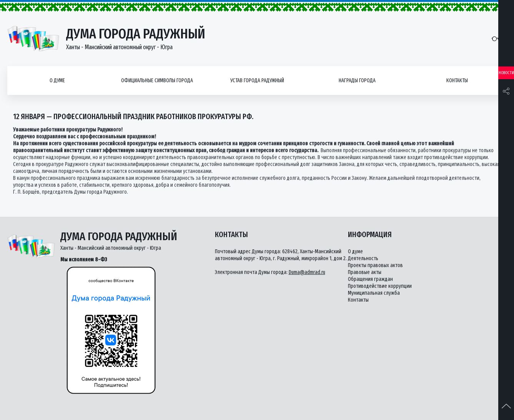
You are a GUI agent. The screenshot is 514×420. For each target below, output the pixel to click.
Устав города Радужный (257, 81)
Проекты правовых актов (375, 265)
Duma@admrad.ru (307, 272)
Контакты (457, 81)
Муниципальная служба (374, 293)
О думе (57, 81)
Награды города (357, 81)
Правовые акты (365, 272)
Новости (506, 73)
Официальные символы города (157, 81)
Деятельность (363, 258)
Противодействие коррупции (380, 286)
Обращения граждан (370, 279)
